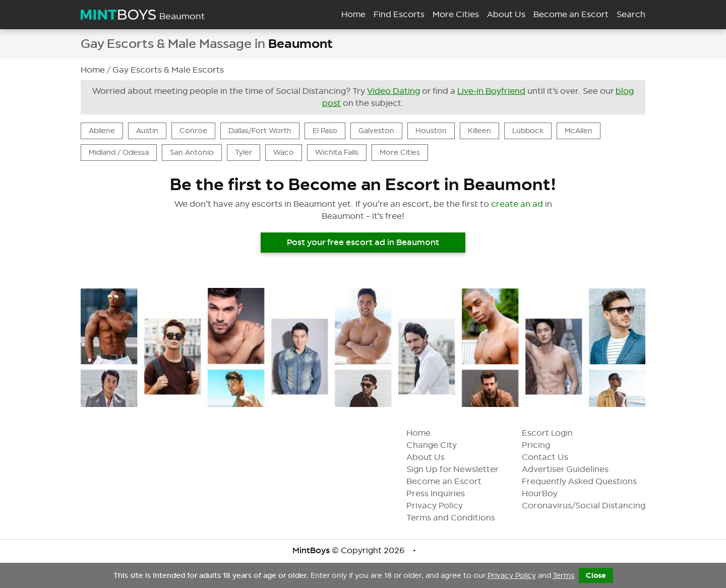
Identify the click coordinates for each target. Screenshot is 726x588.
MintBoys (311, 550)
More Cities (456, 14)
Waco (284, 152)
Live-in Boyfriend (491, 91)
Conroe (193, 131)
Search (631, 14)
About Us (434, 457)
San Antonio (192, 152)
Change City (440, 445)
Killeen (479, 131)
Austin (147, 131)
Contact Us (553, 457)
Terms (563, 575)
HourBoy (548, 493)
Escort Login (555, 433)
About (506, 14)
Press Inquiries (444, 493)
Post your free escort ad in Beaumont (363, 242)
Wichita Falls (337, 152)
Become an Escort (452, 481)
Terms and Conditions (459, 518)
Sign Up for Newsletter (461, 469)
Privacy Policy (443, 506)
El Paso (325, 131)
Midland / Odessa (119, 152)
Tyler (244, 152)
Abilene (102, 131)
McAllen (579, 131)
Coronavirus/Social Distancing (592, 506)
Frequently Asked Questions (587, 481)
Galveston (376, 131)
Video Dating (394, 91)
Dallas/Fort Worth (260, 131)
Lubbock (528, 131)
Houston (431, 131)
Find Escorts (399, 14)
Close (596, 575)
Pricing (544, 445)
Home (353, 14)
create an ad (517, 204)
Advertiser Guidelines (573, 469)
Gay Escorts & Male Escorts (168, 70)
